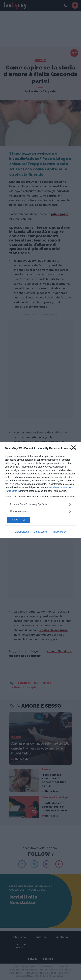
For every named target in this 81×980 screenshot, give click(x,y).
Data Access (40, 532)
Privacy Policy (59, 532)
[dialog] (40, 490)
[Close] (75, 449)
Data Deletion (22, 532)
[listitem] (40, 504)
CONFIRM (18, 520)
